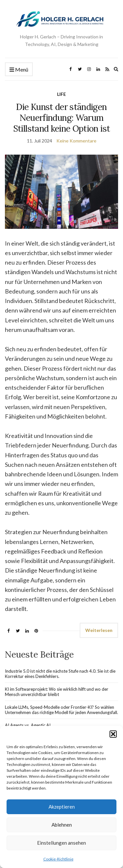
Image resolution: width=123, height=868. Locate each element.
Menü (19, 70)
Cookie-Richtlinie (58, 859)
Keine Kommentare (76, 141)
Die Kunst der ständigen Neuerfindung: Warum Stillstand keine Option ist (61, 118)
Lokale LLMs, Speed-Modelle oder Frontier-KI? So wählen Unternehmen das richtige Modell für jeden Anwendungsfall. (61, 710)
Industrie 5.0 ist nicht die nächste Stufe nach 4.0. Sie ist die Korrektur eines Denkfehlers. (60, 674)
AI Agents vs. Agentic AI (28, 725)
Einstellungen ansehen (61, 843)
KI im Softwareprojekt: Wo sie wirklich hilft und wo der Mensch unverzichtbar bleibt (57, 692)
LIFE (61, 94)
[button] (113, 734)
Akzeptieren (62, 807)
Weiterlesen (99, 630)
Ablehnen (62, 825)
